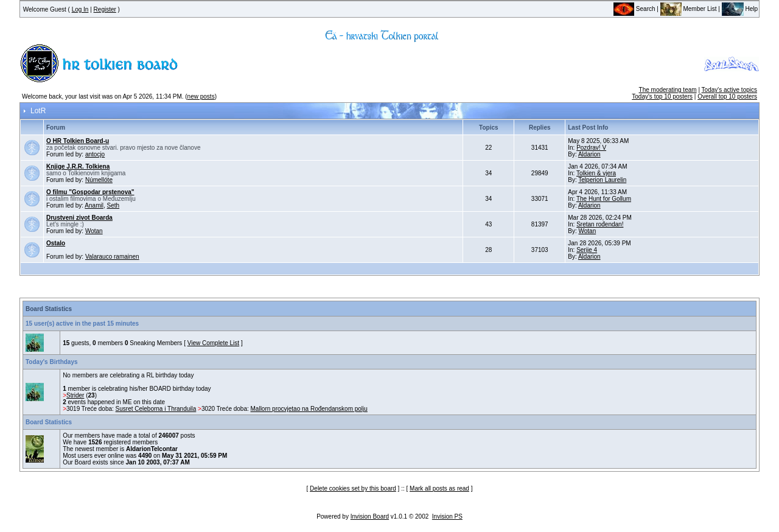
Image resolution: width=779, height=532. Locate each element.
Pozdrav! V (591, 148)
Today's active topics (729, 90)
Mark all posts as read (439, 488)
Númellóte (99, 180)
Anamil (94, 205)
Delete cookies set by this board (353, 488)
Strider (75, 395)
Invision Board (370, 516)
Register (105, 9)
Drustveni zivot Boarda (79, 218)
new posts (201, 96)
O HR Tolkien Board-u (78, 141)
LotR (38, 111)
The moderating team (668, 90)
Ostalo (56, 243)
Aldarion (589, 154)
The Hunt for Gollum (604, 199)
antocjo (95, 154)
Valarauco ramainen (112, 257)
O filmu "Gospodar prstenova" (90, 192)
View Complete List (213, 343)
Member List (689, 9)
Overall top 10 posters (727, 96)
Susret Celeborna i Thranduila (156, 409)
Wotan (94, 231)
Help (740, 9)
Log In (80, 9)
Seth (114, 205)
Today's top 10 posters (662, 96)
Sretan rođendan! (600, 224)
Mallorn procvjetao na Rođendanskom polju (309, 409)
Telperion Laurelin (602, 180)
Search (634, 9)
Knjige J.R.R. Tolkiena (78, 166)
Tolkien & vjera (596, 173)
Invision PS (447, 516)
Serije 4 (587, 250)
